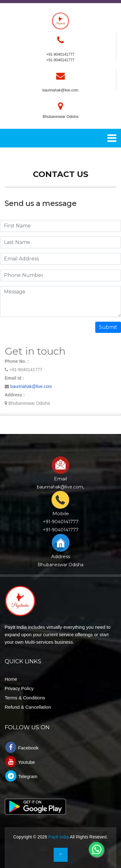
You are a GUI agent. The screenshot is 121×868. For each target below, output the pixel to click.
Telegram (21, 776)
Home (11, 679)
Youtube (20, 762)
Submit (108, 327)
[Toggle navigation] (112, 138)
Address (61, 556)
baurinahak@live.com (60, 90)
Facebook (22, 747)
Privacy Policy (19, 688)
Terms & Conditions (25, 698)
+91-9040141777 (60, 60)
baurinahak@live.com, (60, 487)
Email (60, 479)
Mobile (61, 513)
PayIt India (59, 837)
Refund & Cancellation (28, 707)
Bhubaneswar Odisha (60, 565)
